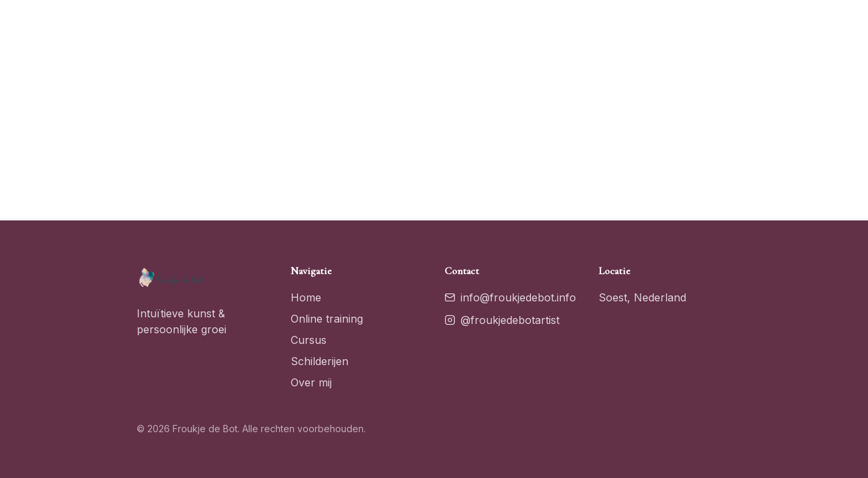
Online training (327, 319)
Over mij (311, 382)
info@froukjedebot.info (510, 297)
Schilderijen (320, 361)
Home (306, 297)
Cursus (309, 340)
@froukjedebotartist (502, 320)
